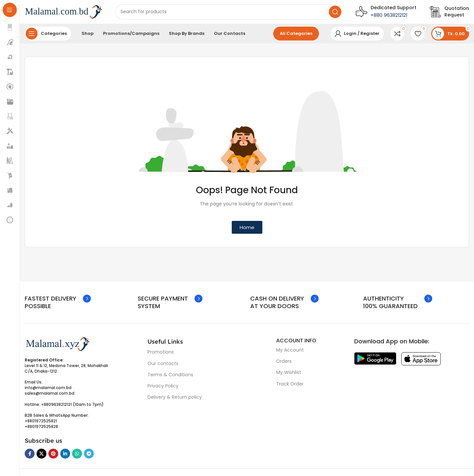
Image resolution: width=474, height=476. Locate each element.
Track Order (290, 386)
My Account (290, 353)
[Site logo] (63, 13)
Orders (284, 364)
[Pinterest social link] (53, 456)
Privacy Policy (163, 388)
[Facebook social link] (30, 456)
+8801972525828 (41, 429)
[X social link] (41, 456)
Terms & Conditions (170, 377)
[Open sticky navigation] (48, 36)
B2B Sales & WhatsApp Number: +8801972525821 (57, 421)
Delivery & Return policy (175, 400)
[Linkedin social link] (65, 456)
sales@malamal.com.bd (50, 396)
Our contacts (163, 366)
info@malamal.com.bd (48, 390)
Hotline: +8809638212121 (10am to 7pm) (64, 407)
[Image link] (58, 346)
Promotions (161, 355)
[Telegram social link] (89, 456)
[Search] (229, 13)
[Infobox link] (449, 13)
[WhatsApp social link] (77, 456)
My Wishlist (289, 375)
